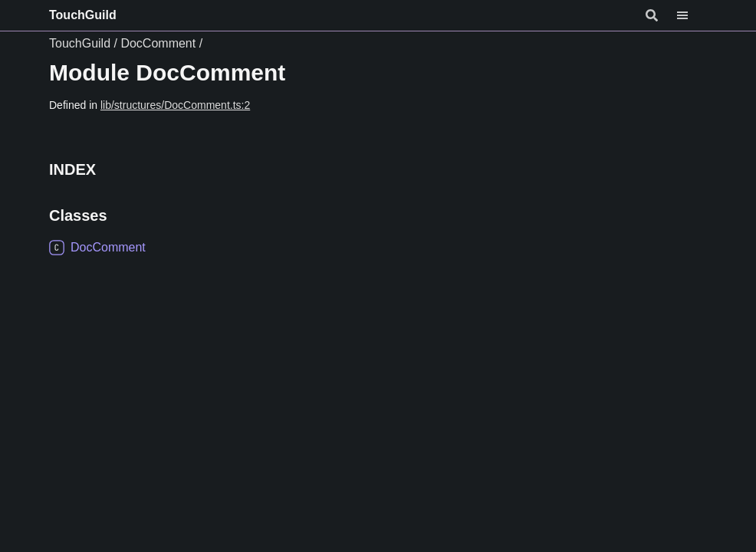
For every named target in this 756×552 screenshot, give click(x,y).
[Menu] (692, 15)
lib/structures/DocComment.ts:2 (175, 105)
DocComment (158, 43)
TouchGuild (83, 15)
